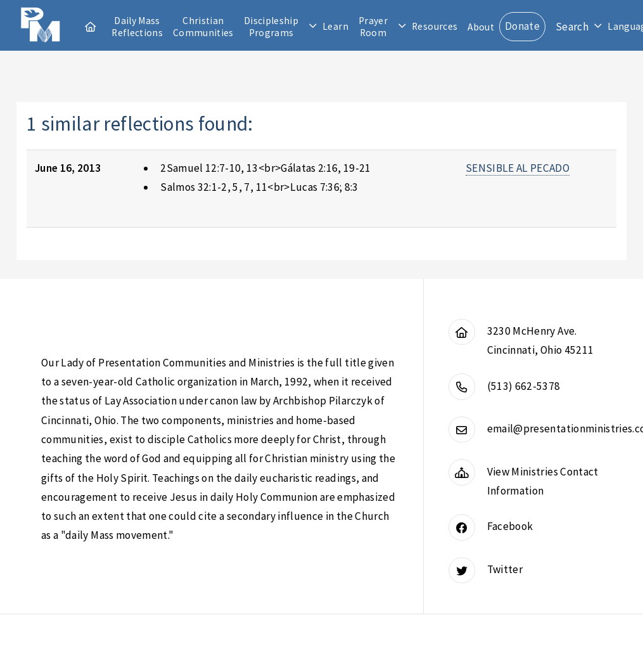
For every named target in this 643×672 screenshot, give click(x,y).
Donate (522, 26)
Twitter (505, 569)
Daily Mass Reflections (137, 27)
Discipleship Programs (271, 27)
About (481, 27)
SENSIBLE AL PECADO (518, 168)
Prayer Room (373, 27)
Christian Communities (203, 27)
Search (572, 27)
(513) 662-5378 (524, 386)
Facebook (510, 526)
